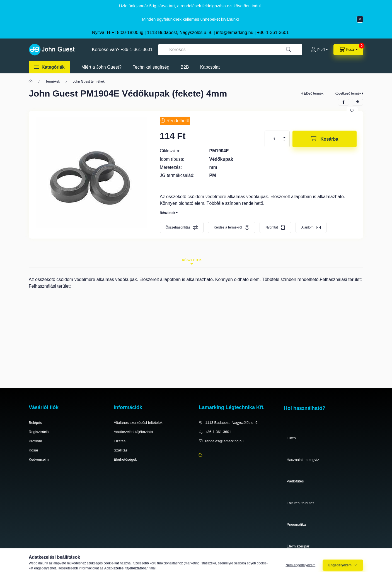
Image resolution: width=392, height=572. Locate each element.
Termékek (53, 81)
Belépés (35, 423)
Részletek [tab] (192, 260)
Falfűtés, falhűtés (300, 503)
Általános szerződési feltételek (138, 423)
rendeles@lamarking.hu (224, 441)
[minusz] (284, 141)
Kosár (33, 450)
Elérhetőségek (125, 459)
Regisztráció (39, 432)
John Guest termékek (89, 81)
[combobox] (230, 50)
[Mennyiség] (274, 139)
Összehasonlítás (178, 227)
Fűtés (291, 438)
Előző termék (314, 93)
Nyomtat (272, 227)
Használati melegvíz (303, 460)
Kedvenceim (39, 459)
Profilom (35, 441)
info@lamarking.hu (235, 33)
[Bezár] (360, 19)
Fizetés (120, 441)
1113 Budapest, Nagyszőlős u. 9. (232, 423)
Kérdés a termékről (228, 227)
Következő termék (348, 93)
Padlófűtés (295, 481)
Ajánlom (307, 227)
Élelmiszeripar (298, 546)
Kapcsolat (210, 67)
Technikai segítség (151, 67)
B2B (185, 67)
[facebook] (343, 102)
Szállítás (121, 450)
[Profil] (319, 50)
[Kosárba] (325, 139)
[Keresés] (289, 50)
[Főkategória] (31, 81)
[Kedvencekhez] (352, 110)
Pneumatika (296, 524)
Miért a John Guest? (101, 67)
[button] (49, 67)
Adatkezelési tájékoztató (133, 432)
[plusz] (284, 137)
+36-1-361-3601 (273, 33)
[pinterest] (357, 102)
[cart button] (348, 50)
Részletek (167, 213)
